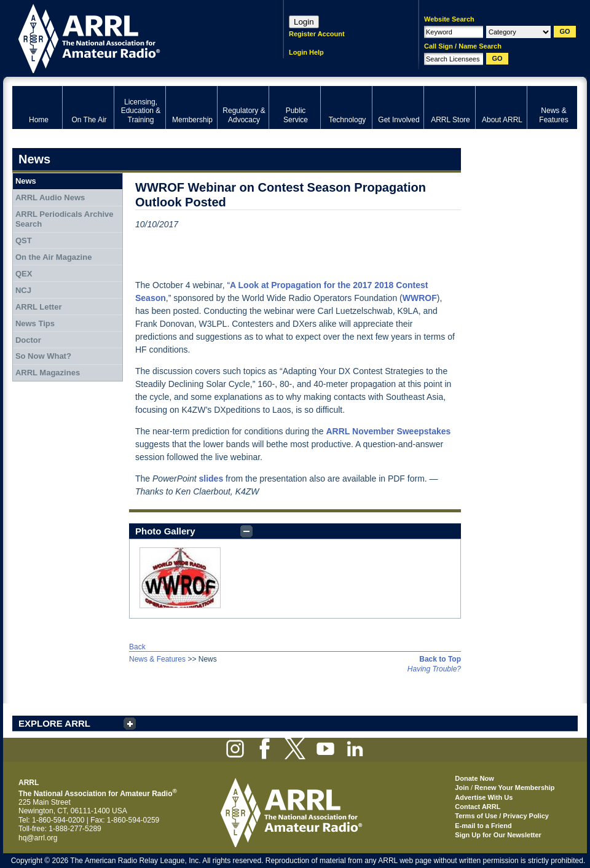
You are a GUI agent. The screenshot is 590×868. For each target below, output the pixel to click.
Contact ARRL (478, 807)
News (26, 181)
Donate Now (474, 778)
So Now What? (43, 356)
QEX (24, 274)
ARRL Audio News (50, 197)
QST (24, 240)
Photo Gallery (165, 531)
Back (137, 647)
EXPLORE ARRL (54, 723)
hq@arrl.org (38, 838)
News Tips (35, 323)
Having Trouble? (434, 669)
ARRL (132, 37)
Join (462, 788)
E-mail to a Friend (483, 826)
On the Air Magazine (53, 257)
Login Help (306, 52)
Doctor (28, 340)
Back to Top (440, 659)
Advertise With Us (484, 797)
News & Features (157, 659)
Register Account (317, 34)
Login (304, 22)
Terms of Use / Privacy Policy (502, 816)
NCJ (23, 290)
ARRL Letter (39, 307)
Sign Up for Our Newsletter (498, 835)
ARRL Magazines (48, 373)
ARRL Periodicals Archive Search (65, 219)
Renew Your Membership (514, 788)
